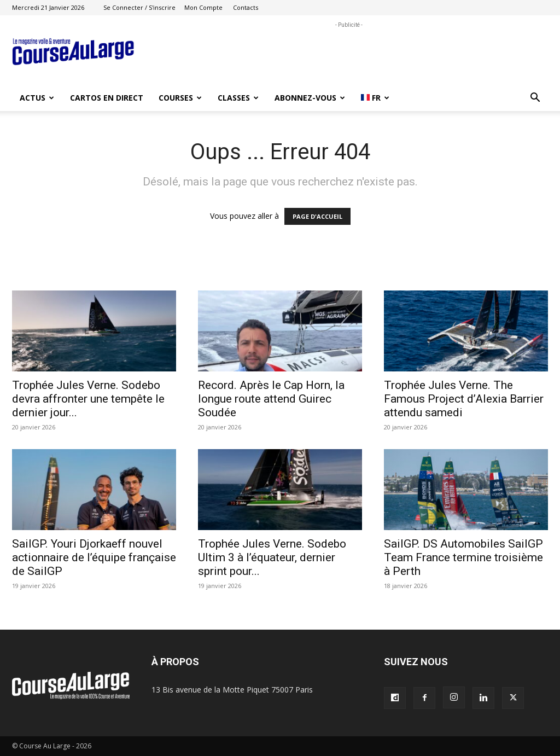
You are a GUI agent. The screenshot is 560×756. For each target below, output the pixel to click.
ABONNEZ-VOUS (310, 98)
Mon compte (203, 7)
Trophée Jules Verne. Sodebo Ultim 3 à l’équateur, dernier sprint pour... (272, 557)
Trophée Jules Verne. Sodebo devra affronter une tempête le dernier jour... (88, 399)
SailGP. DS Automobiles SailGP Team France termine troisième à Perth (463, 557)
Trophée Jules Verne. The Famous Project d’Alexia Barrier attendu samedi (464, 399)
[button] (535, 99)
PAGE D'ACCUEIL (317, 216)
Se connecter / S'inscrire (139, 7)
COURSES (180, 98)
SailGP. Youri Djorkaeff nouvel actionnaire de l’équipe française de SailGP (94, 557)
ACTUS (37, 98)
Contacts (246, 7)
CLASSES (238, 98)
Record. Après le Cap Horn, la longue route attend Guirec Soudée (271, 399)
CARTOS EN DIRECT (107, 98)
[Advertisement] (349, 55)
